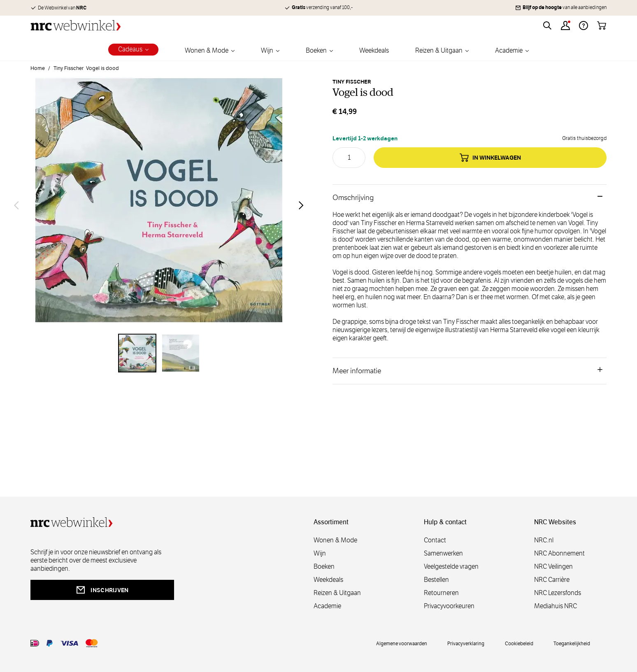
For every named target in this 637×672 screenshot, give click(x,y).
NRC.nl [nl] (544, 540)
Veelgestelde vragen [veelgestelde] (451, 566)
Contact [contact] (435, 540)
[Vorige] (16, 205)
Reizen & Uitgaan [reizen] (337, 593)
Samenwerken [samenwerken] (443, 553)
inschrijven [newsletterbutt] (102, 590)
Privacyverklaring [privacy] (466, 643)
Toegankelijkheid (572, 643)
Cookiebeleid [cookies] (519, 643)
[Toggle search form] (547, 26)
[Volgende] (301, 205)
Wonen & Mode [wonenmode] (335, 540)
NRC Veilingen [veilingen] (553, 566)
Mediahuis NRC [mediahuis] (556, 606)
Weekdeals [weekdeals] (328, 580)
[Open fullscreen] (159, 205)
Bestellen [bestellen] (436, 580)
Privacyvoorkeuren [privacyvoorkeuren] (449, 606)
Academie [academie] (327, 606)
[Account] (565, 26)
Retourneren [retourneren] (441, 593)
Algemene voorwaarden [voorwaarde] (402, 643)
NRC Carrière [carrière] (552, 580)
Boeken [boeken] (324, 566)
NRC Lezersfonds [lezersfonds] (558, 593)
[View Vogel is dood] (137, 353)
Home (38, 68)
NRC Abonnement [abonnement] (559, 553)
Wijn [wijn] (320, 553)
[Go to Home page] (76, 25)
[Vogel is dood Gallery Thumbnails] (159, 353)
